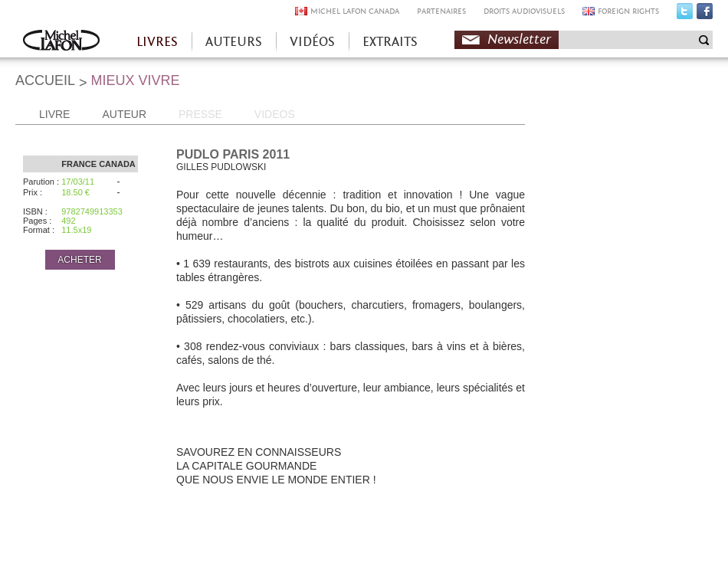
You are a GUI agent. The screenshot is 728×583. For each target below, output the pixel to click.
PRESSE (200, 114)
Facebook (705, 15)
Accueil (61, 42)
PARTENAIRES (441, 11)
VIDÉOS (312, 42)
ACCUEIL (45, 80)
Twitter (685, 15)
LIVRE (54, 114)
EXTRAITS (390, 42)
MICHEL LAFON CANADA (355, 11)
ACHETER (79, 260)
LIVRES (157, 42)
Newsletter (519, 39)
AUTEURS (234, 42)
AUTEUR (124, 114)
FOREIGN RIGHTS (628, 11)
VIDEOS (275, 114)
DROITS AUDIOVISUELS (524, 11)
